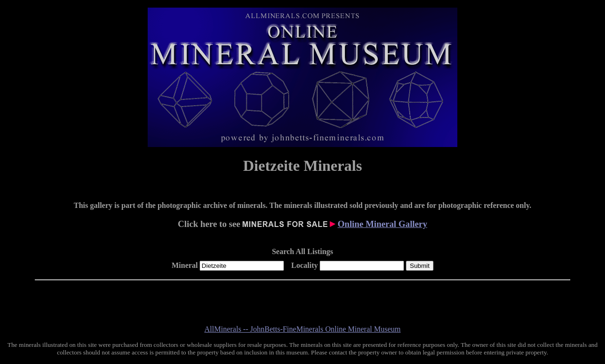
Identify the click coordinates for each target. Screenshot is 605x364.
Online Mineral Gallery (383, 224)
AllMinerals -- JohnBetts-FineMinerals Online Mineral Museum (302, 329)
